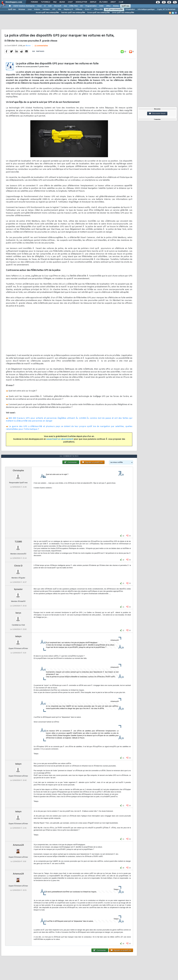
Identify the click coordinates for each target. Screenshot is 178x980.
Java (65, 6)
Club (121, 2)
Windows (22, 9)
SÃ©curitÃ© (98, 9)
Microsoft (58, 6)
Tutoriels (46, 2)
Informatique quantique (146, 9)
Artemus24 (18, 845)
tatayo (18, 636)
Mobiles (116, 6)
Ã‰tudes (103, 2)
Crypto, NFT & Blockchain (166, 9)
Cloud (39, 6)
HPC (54, 9)
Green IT (88, 9)
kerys (18, 613)
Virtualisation (130, 9)
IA (45, 6)
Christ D (18, 566)
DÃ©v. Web (73, 6)
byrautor (18, 589)
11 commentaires (41, 46)
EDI (82, 6)
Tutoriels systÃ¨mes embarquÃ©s (73, 13)
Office (108, 6)
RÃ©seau (79, 9)
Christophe (18, 471)
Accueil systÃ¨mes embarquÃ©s (47, 13)
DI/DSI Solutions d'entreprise (24, 6)
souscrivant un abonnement (60, 439)
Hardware (46, 9)
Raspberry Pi (68, 9)
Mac (60, 9)
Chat (70, 2)
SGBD (101, 6)
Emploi (93, 2)
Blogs (62, 2)
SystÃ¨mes (125, 6)
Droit (113, 2)
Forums (34, 2)
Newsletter (81, 2)
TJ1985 (18, 542)
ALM (50, 6)
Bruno (28, 46)
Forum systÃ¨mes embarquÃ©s (99, 13)
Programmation (91, 6)
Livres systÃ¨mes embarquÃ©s (123, 13)
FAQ (55, 2)
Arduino (37, 9)
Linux (30, 9)
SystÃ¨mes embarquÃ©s (114, 9)
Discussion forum (157, 114)
